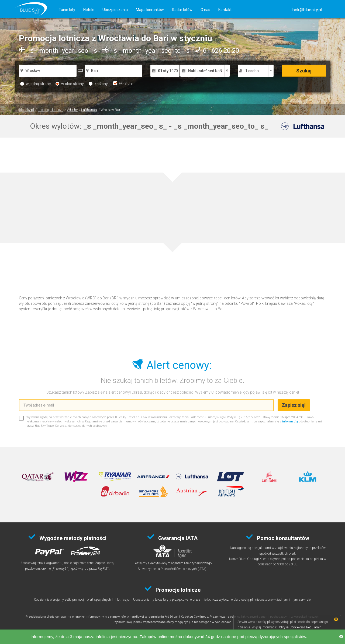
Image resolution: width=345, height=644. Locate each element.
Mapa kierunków (150, 10)
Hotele (89, 10)
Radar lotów (182, 10)
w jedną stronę (35, 84)
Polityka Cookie (288, 627)
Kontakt (225, 10)
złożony (98, 84)
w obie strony (70, 84)
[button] (307, 10)
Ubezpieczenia (115, 10)
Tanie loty (67, 10)
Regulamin (314, 627)
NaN (205, 71)
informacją (290, 421)
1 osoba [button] (252, 71)
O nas (205, 10)
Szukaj (304, 71)
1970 (168, 71)
